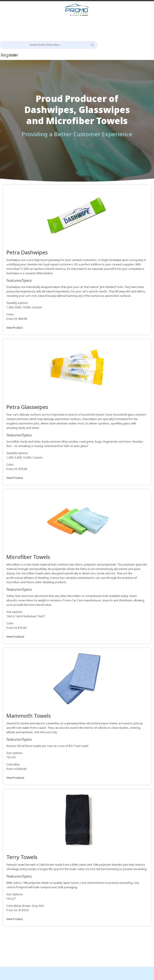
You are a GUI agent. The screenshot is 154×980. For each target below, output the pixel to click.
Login (13, 55)
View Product (15, 328)
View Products (15, 637)
